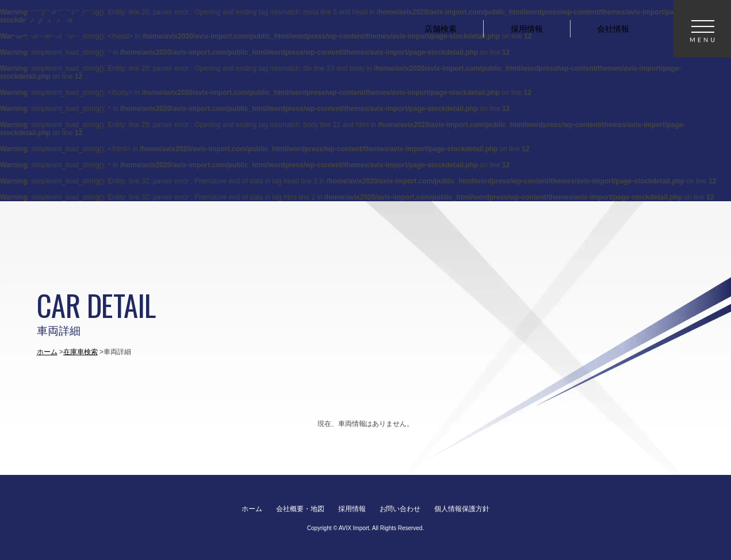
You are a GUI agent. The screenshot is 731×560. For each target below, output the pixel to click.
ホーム (47, 352)
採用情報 (527, 29)
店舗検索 (441, 29)
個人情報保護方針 (462, 509)
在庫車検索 (81, 352)
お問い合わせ (400, 509)
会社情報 (613, 29)
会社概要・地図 (300, 509)
